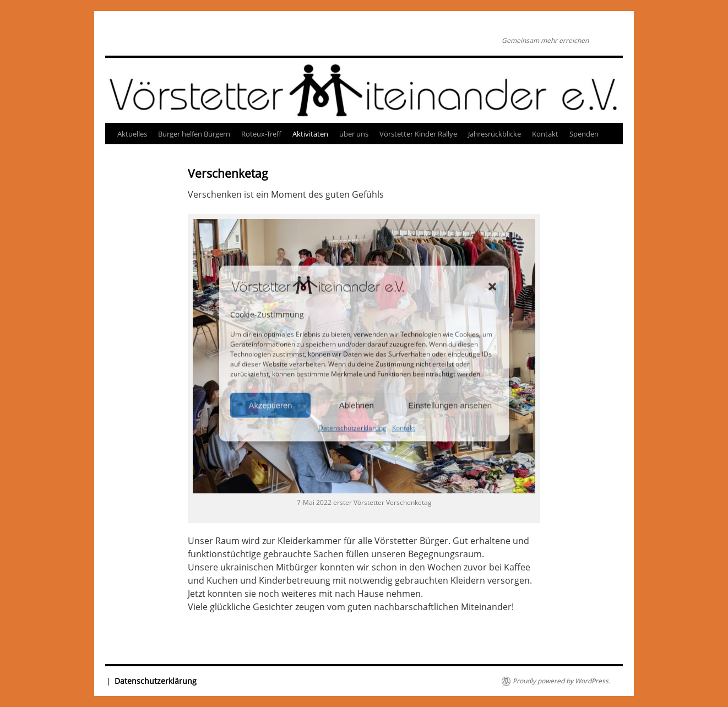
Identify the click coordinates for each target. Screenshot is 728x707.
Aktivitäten (310, 134)
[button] (492, 286)
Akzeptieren (270, 405)
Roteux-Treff (261, 134)
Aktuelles (132, 134)
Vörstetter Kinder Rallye (418, 134)
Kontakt (404, 428)
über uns (354, 134)
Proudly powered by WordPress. (561, 681)
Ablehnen (356, 405)
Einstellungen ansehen (450, 405)
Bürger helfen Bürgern (194, 134)
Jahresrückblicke (495, 134)
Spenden (584, 134)
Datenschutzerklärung (352, 428)
